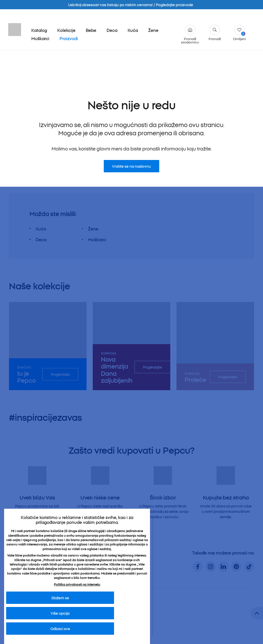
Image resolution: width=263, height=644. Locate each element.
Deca (112, 30)
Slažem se (60, 598)
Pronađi (215, 33)
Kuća (133, 30)
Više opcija (60, 613)
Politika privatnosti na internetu (77, 584)
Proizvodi (69, 38)
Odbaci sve (60, 629)
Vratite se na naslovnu (131, 116)
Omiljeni (239, 33)
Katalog (39, 30)
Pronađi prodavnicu (190, 34)
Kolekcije (66, 30)
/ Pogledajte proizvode (173, 5)
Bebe (91, 30)
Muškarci (40, 38)
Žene (153, 30)
